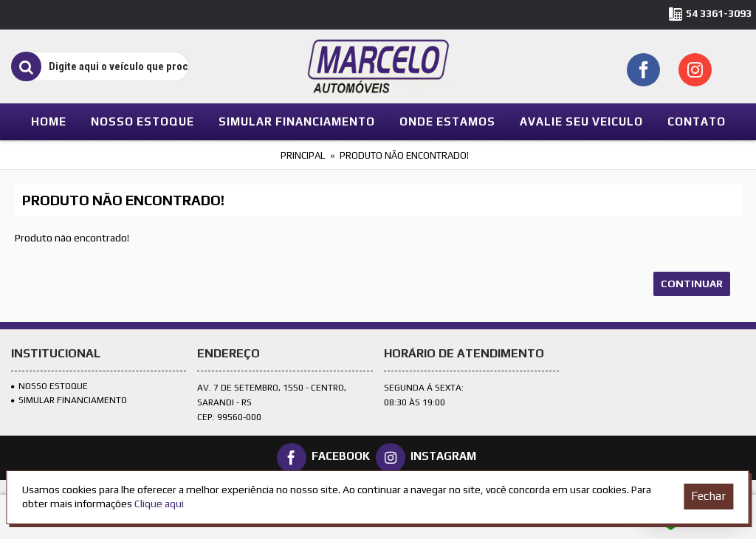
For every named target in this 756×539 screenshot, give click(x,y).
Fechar (708, 496)
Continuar (692, 284)
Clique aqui (159, 504)
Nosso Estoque (49, 386)
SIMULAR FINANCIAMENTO (69, 400)
